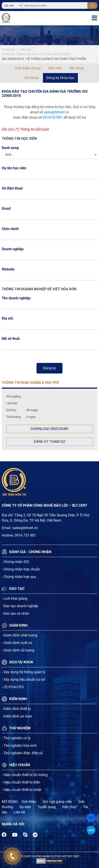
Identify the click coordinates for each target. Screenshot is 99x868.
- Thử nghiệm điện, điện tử (22, 753)
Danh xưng (10, 148)
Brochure (32, 78)
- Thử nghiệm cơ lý (16, 738)
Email (7, 209)
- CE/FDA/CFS (13, 687)
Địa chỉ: (8, 318)
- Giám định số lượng (18, 650)
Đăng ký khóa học (60, 78)
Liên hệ (19, 812)
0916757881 (53, 117)
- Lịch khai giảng (15, 599)
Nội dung (77, 68)
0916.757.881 (25, 535)
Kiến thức (69, 807)
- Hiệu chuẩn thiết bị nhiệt (21, 790)
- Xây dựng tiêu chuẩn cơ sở (23, 680)
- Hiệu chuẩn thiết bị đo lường (25, 775)
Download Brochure (49, 429)
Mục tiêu (55, 68)
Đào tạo (26, 50)
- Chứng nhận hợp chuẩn (21, 569)
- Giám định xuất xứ (17, 643)
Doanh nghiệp (13, 249)
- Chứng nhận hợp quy (19, 577)
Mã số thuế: (11, 339)
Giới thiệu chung (28, 68)
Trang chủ (9, 50)
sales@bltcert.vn (57, 112)
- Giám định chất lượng (20, 635)
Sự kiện (25, 807)
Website (8, 269)
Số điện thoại (13, 188)
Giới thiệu (29, 802)
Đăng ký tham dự (49, 442)
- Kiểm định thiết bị (16, 709)
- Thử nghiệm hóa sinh (19, 746)
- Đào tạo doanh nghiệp (20, 606)
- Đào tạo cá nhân (16, 613)
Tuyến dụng (47, 807)
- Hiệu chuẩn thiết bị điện (21, 782)
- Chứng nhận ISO (15, 562)
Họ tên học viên (15, 168)
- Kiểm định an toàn (17, 716)
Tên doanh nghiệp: (16, 298)
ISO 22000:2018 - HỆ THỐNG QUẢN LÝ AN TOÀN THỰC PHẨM (44, 59)
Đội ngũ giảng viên (57, 802)
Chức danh (10, 229)
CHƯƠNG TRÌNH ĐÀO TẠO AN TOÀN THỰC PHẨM (36, 54)
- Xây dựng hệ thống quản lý (24, 672)
